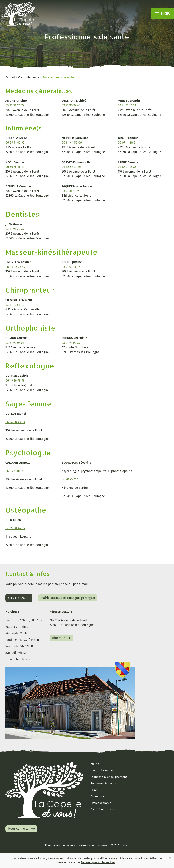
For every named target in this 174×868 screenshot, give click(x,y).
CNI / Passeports (102, 809)
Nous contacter (22, 829)
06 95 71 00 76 (15, 471)
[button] (163, 14)
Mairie (95, 764)
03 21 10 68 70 (15, 305)
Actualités (98, 796)
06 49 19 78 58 (15, 381)
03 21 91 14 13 (127, 105)
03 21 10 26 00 (19, 598)
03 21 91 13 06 (71, 267)
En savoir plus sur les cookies (98, 862)
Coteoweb (103, 845)
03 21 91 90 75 (15, 229)
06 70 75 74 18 (71, 479)
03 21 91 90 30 (71, 343)
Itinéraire (62, 638)
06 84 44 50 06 (72, 143)
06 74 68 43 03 (15, 422)
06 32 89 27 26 (71, 167)
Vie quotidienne (102, 770)
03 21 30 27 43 (71, 105)
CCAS (94, 790)
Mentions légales (78, 845)
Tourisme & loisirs (103, 783)
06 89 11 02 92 (15, 143)
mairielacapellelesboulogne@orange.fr (68, 598)
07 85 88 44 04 (15, 528)
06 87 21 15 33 (127, 167)
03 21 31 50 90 (71, 191)
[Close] (170, 858)
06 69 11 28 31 (127, 143)
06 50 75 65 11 (15, 167)
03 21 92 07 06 (15, 343)
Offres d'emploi (101, 803)
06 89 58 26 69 (15, 267)
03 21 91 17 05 (15, 105)
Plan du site (53, 845)
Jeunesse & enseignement (109, 777)
